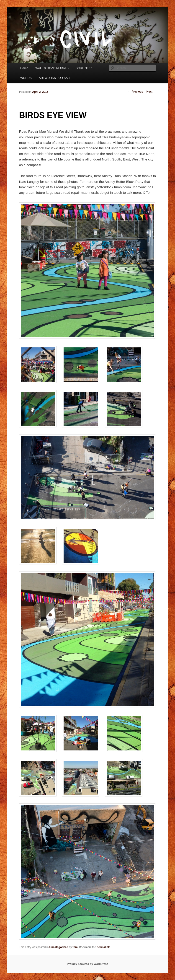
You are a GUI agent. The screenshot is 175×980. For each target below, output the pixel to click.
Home (24, 68)
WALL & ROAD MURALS (52, 68)
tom (75, 947)
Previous (136, 92)
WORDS (26, 78)
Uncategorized (59, 947)
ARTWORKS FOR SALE (55, 78)
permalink (103, 947)
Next (151, 92)
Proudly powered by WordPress (87, 964)
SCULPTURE (85, 68)
